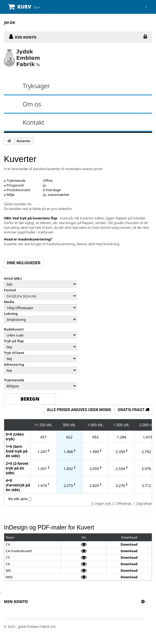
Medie (9, 302)
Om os (32, 104)
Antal (8, 278)
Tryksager (36, 86)
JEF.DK (10, 23)
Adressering (14, 364)
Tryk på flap (14, 341)
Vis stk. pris (18, 499)
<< (36, 425)
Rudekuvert (14, 329)
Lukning (11, 314)
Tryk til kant (14, 353)
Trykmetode (14, 380)
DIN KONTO (26, 37)
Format (10, 290)
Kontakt (33, 122)
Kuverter (24, 141)
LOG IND (145, 38)
